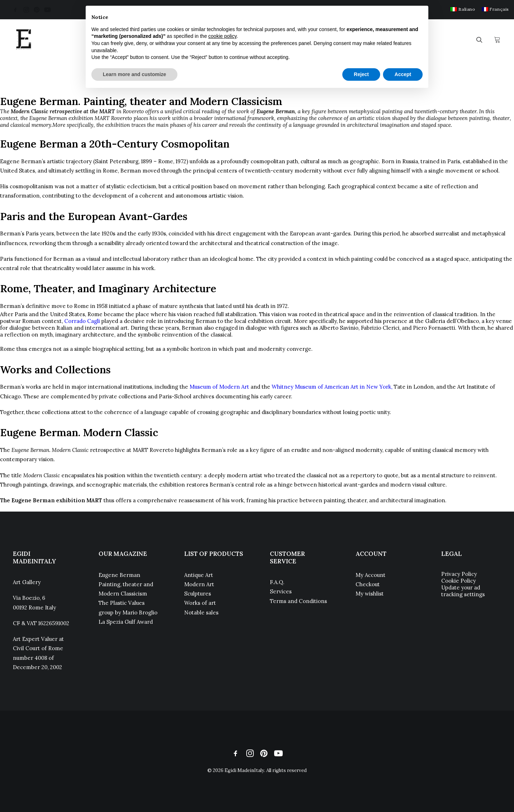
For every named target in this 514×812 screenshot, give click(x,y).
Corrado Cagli (82, 321)
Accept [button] (403, 74)
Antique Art (199, 575)
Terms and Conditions (298, 601)
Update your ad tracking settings (463, 591)
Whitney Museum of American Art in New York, (332, 387)
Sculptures (198, 594)
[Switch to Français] (495, 9)
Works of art (200, 603)
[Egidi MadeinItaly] (24, 40)
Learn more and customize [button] (134, 74)
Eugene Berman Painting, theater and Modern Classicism (126, 584)
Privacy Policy (459, 574)
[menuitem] (463, 9)
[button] (15, 10)
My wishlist (370, 594)
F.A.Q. (277, 582)
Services (281, 591)
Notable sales (201, 612)
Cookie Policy (458, 581)
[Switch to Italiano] (463, 9)
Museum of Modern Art (219, 387)
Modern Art (199, 584)
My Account (371, 575)
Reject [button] (361, 74)
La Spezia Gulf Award (126, 622)
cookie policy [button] (223, 36)
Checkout (368, 584)
